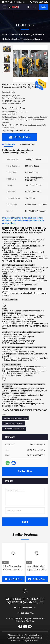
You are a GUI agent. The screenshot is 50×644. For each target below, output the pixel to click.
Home (5, 34)
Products (14, 34)
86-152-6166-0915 (39, 2)
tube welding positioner (14, 423)
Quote (43, 7)
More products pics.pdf (30, 233)
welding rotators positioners (15, 418)
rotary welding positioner (14, 429)
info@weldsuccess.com (13, 2)
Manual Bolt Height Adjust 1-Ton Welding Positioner (37, 568)
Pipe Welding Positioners (32, 34)
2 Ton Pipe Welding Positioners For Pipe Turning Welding (13, 568)
